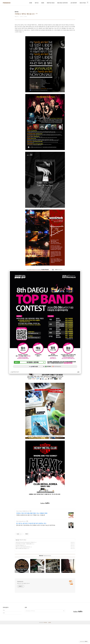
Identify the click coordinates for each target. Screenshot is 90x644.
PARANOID (7, 3)
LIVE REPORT (74, 3)
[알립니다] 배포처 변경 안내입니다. (22, 568)
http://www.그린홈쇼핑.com (23, 531)
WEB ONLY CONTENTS (63, 3)
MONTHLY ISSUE (51, 3)
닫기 (78, 372)
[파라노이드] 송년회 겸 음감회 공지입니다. (23, 566)
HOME (31, 3)
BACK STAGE (83, 3)
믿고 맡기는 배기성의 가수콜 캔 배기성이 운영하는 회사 (31, 543)
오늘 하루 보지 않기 (14, 372)
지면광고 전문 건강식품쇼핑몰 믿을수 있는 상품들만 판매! (32, 533)
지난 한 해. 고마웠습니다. (20, 565)
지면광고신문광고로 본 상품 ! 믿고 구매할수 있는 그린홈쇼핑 (31, 535)
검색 (64, 630)
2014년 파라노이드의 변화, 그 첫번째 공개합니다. (24, 563)
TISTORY (45, 642)
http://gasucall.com (21, 541)
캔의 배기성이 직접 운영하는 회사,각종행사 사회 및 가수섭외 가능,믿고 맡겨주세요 (36, 545)
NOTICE (37, 3)
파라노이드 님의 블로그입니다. (23, 603)
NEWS (43, 3)
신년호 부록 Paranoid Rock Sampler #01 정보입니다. (25, 562)
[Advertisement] (45, 517)
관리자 (50, 642)
